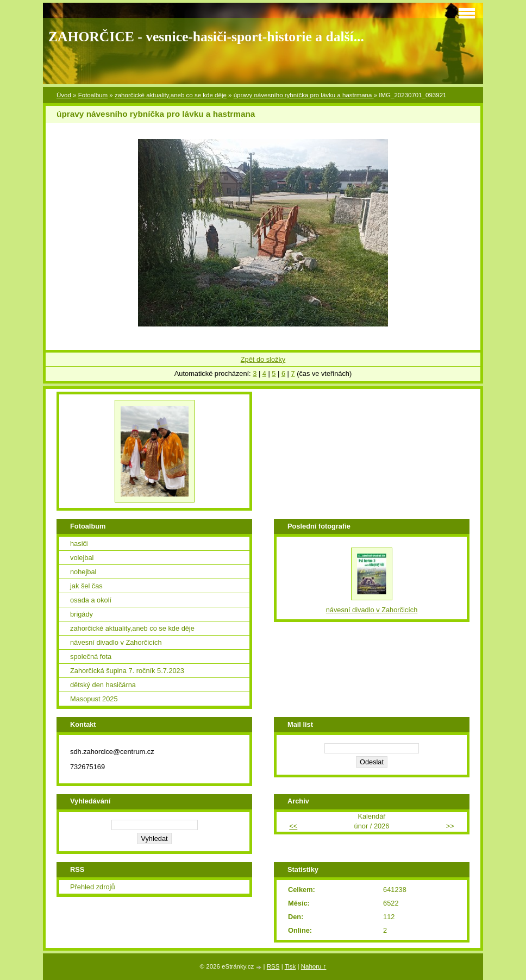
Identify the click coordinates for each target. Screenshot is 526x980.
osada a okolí (91, 600)
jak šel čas (86, 586)
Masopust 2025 (94, 699)
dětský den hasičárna (103, 685)
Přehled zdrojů (93, 887)
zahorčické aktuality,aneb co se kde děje (171, 95)
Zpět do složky (263, 359)
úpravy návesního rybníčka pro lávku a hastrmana (304, 95)
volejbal (82, 558)
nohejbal (83, 572)
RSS (273, 966)
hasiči (79, 544)
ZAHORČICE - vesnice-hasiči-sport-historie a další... (206, 37)
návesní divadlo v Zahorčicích (116, 642)
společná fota (91, 657)
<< (293, 826)
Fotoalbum (93, 95)
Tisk (290, 966)
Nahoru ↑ (314, 966)
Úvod (64, 95)
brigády (82, 614)
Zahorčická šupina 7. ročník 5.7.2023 (127, 671)
